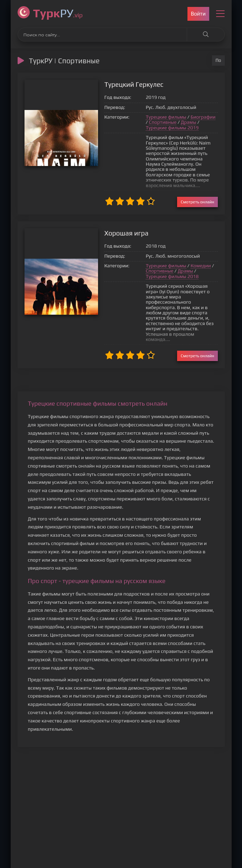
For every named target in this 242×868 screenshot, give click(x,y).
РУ (58, 13)
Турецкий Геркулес (120, 85)
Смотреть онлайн (197, 192)
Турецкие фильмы (152, 117)
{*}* (54, 123)
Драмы (171, 122)
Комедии (186, 256)
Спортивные (145, 122)
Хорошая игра (113, 223)
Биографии (188, 117)
